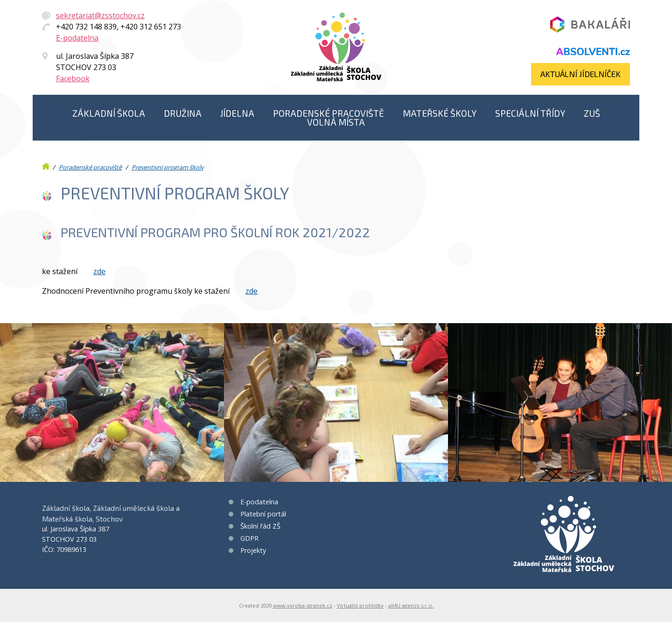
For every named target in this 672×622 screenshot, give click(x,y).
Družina (183, 113)
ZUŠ (592, 113)
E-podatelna (77, 38)
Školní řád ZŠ (260, 526)
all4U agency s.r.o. (411, 605)
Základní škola (109, 113)
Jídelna (237, 113)
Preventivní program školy (168, 167)
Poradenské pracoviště (90, 167)
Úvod (47, 164)
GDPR (249, 538)
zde (99, 271)
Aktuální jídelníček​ (581, 74)
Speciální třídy (530, 113)
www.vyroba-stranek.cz (303, 605)
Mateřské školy (440, 113)
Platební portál (263, 514)
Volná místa (336, 122)
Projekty (253, 550)
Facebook (73, 78)
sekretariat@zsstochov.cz (100, 15)
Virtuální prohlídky (360, 605)
